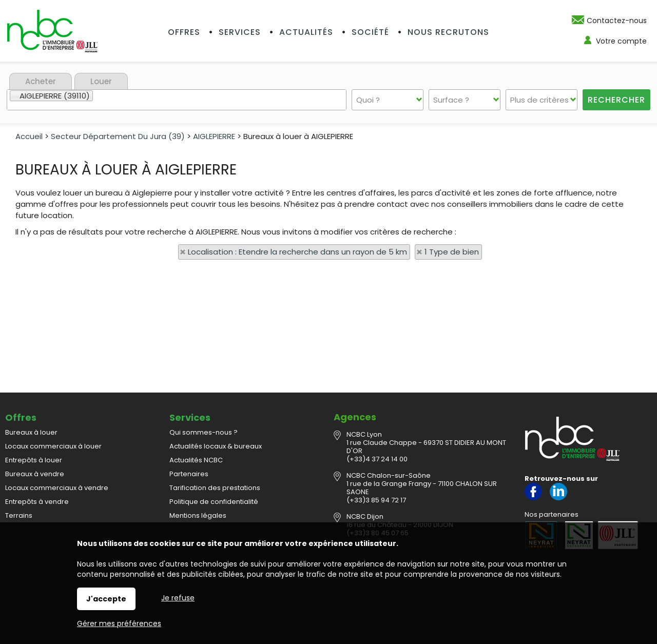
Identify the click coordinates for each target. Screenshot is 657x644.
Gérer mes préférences (119, 623)
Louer (101, 81)
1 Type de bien (452, 252)
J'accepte (106, 599)
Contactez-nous (617, 21)
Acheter (41, 81)
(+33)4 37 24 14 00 (377, 459)
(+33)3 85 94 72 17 (376, 500)
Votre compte (621, 41)
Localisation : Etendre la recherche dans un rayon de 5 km (297, 252)
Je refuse (178, 598)
